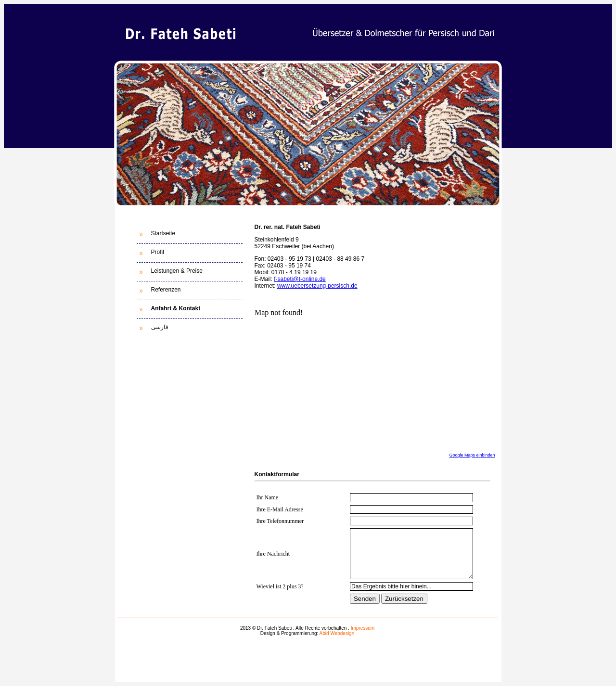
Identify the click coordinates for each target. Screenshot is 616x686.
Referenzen (166, 290)
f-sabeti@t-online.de (300, 279)
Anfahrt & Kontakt (176, 308)
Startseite (163, 233)
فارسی (160, 327)
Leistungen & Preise (177, 271)
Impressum (363, 628)
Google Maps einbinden (472, 455)
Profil (158, 252)
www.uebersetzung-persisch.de (317, 286)
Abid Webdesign (337, 633)
